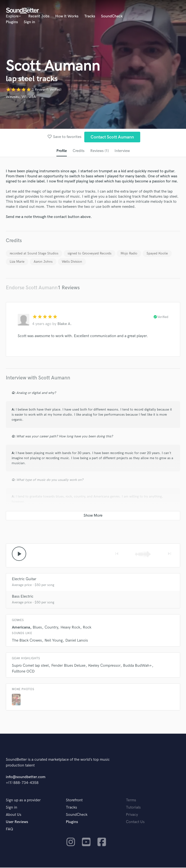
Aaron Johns (43, 262)
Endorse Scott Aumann (32, 288)
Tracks (90, 16)
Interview (122, 151)
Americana (21, 628)
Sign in (29, 22)
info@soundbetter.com (26, 778)
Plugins (12, 22)
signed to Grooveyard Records (89, 254)
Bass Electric (23, 597)
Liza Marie (17, 262)
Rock (87, 628)
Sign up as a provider (23, 801)
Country (51, 628)
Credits (78, 151)
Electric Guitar (24, 580)
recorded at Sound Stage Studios (34, 254)
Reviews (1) (99, 151)
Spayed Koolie (157, 254)
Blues (37, 628)
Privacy (132, 815)
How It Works (67, 16)
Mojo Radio (129, 254)
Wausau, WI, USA (21, 97)
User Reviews (17, 822)
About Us (14, 815)
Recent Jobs (39, 16)
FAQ (9, 830)
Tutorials (133, 808)
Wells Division (72, 262)
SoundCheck (112, 16)
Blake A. (65, 324)
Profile (61, 151)
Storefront (74, 801)
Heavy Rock (70, 628)
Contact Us (135, 822)
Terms (131, 801)
